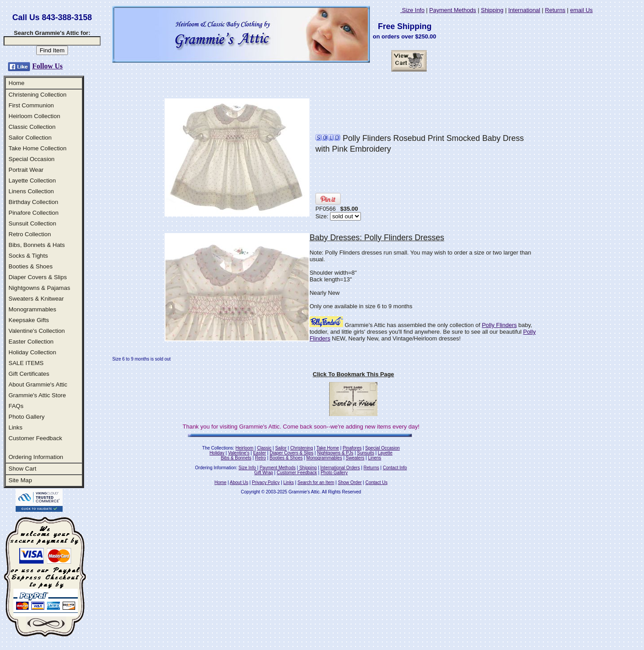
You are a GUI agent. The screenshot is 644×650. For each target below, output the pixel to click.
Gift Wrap (264, 473)
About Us (239, 482)
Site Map (20, 480)
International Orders (340, 468)
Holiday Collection (32, 352)
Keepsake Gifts (29, 320)
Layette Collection (32, 181)
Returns (555, 10)
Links (15, 427)
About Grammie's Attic (38, 384)
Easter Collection (31, 342)
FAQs (16, 406)
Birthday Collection (33, 202)
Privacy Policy (266, 482)
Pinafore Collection (34, 213)
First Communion (31, 105)
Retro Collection (30, 234)
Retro (260, 458)
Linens (375, 458)
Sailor (281, 448)
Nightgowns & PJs (335, 453)
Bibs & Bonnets (236, 458)
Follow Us (47, 66)
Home (17, 83)
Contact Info (395, 468)
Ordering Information (36, 457)
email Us (582, 10)
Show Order (350, 482)
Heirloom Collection (34, 116)
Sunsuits (365, 453)
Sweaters (355, 458)
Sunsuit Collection (32, 223)
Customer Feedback (35, 438)
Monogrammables (32, 309)
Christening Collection (38, 95)
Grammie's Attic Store (37, 395)
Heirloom (245, 448)
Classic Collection (32, 127)
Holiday (217, 453)
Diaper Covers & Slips (38, 277)
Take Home (328, 448)
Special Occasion (32, 159)
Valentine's (239, 453)
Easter (260, 453)
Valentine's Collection (37, 331)
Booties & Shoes (31, 266)
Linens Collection (31, 191)
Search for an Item (316, 482)
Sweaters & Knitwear (36, 299)
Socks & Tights (28, 256)
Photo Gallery (27, 417)
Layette (385, 453)
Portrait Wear (26, 170)
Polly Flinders (499, 325)
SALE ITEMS (26, 363)
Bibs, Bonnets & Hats (37, 245)
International (524, 10)
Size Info (412, 10)
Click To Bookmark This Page (353, 374)
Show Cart (22, 469)
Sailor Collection (30, 138)
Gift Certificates (29, 374)
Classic (264, 448)
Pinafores (352, 448)
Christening (302, 448)
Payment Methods (453, 10)
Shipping (492, 10)
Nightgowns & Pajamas (39, 288)
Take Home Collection (38, 148)
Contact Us (376, 482)
